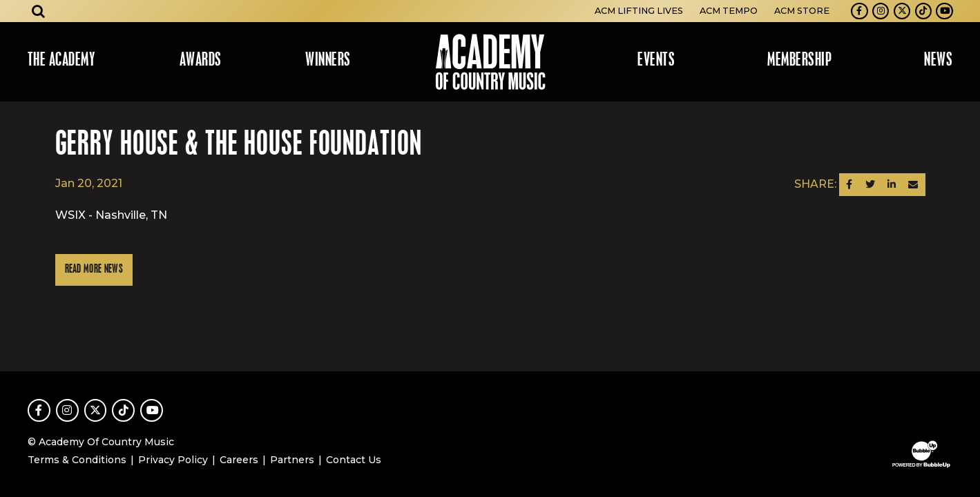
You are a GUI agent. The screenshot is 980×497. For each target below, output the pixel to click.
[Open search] (39, 11)
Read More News (94, 270)
